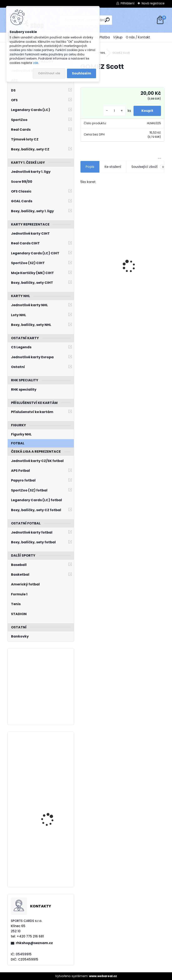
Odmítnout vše (49, 73)
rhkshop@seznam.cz (34, 943)
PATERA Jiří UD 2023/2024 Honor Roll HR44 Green (51, 803)
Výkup (118, 37)
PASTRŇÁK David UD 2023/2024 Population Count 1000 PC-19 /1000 (52, 853)
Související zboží (149, 167)
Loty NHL (100, 53)
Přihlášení (127, 3)
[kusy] (113, 111)
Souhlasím (82, 73)
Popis (90, 167)
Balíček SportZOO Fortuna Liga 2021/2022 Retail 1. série (141, 264)
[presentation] (83, 259)
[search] (107, 20)
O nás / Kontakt (138, 37)
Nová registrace (153, 3)
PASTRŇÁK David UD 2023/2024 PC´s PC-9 (51, 753)
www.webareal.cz (103, 976)
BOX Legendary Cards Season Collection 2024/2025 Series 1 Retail (101, 262)
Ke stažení (113, 167)
